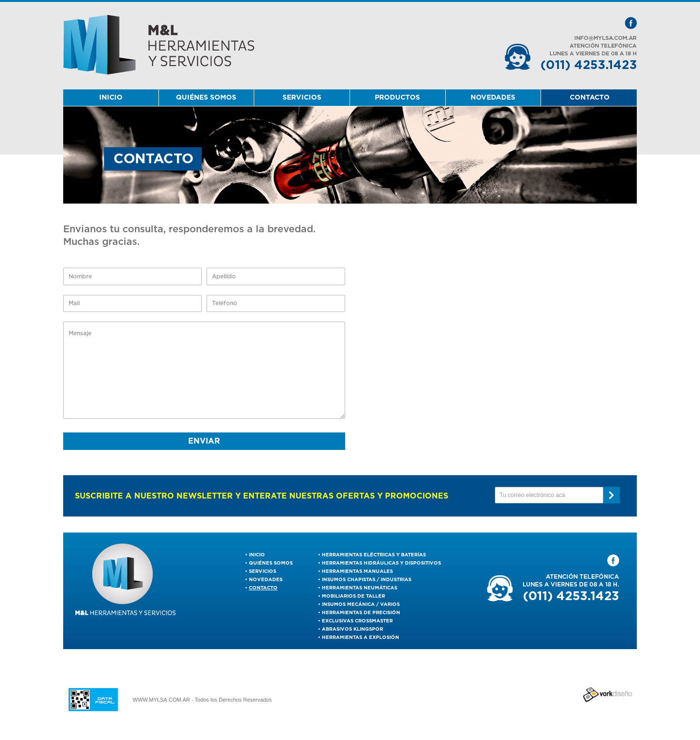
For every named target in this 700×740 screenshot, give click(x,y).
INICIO (111, 98)
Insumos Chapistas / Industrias (367, 580)
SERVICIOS (302, 98)
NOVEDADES (493, 98)
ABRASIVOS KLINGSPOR (352, 629)
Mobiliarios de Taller (353, 596)
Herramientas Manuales (357, 571)
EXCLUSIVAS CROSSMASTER (357, 621)
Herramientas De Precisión (361, 613)
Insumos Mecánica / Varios (361, 604)
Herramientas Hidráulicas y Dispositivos (381, 563)
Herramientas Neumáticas (359, 588)
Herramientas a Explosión (360, 637)
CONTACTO (590, 98)
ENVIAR (204, 441)
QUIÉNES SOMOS (206, 98)
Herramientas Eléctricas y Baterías (374, 555)
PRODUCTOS (397, 98)
